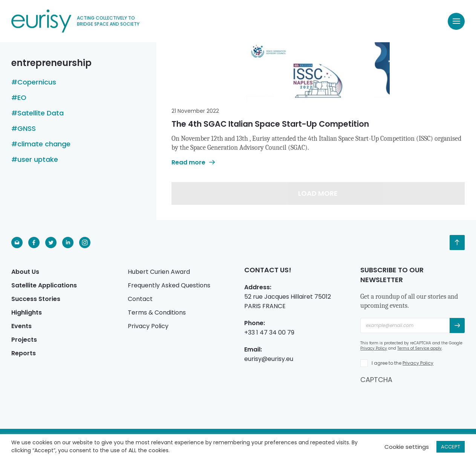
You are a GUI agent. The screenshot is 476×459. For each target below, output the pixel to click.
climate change (44, 144)
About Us (25, 272)
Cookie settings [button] (407, 447)
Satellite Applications (44, 285)
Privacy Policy (148, 326)
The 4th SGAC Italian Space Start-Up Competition (270, 124)
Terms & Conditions (157, 312)
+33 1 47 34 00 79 (269, 332)
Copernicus (37, 82)
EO (22, 98)
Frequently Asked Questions (169, 285)
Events (21, 326)
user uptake (38, 160)
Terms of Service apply (419, 348)
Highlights (27, 312)
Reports (24, 353)
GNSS (27, 129)
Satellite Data (41, 113)
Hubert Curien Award (159, 272)
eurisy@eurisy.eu (269, 359)
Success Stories (36, 299)
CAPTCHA (376, 380)
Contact (140, 299)
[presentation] (418, 399)
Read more (193, 162)
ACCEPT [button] (451, 447)
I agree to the (403, 363)
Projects (24, 340)
